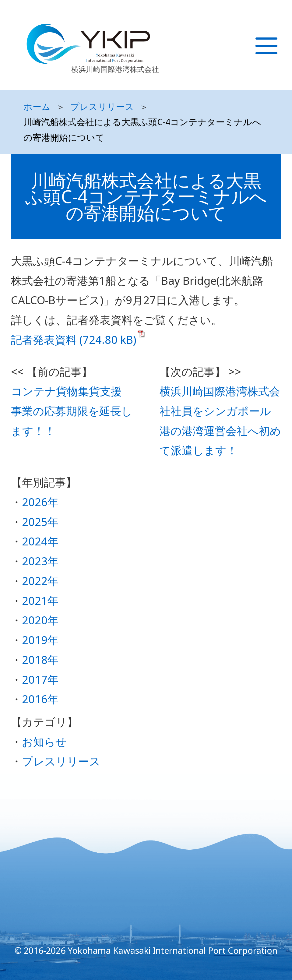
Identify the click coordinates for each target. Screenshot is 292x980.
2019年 (40, 640)
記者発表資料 (44, 340)
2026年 (40, 502)
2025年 (40, 522)
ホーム (37, 106)
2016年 (40, 699)
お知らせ (44, 742)
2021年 (40, 601)
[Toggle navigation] (274, 52)
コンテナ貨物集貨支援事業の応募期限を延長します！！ (72, 411)
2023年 (40, 561)
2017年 (40, 680)
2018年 (40, 660)
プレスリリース (102, 106)
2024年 (40, 541)
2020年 (40, 620)
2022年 (40, 581)
